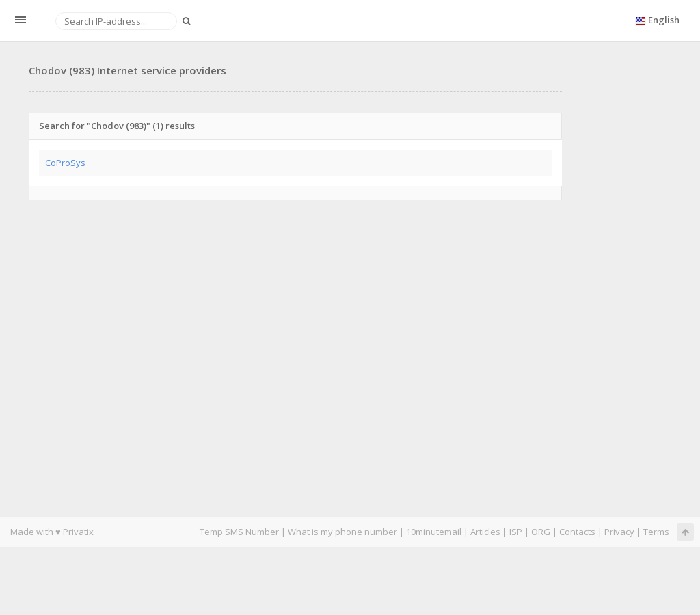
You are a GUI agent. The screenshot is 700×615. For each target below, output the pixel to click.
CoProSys (65, 163)
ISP (516, 532)
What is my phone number (342, 532)
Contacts (577, 532)
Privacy (619, 532)
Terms (656, 532)
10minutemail (434, 532)
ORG (541, 532)
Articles (485, 532)
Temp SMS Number (239, 532)
